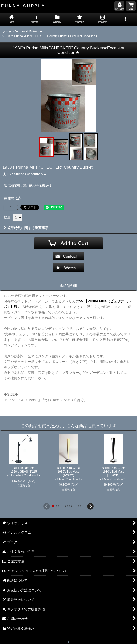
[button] (125, 19)
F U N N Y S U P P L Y (23, 6)
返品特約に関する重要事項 (26, 228)
